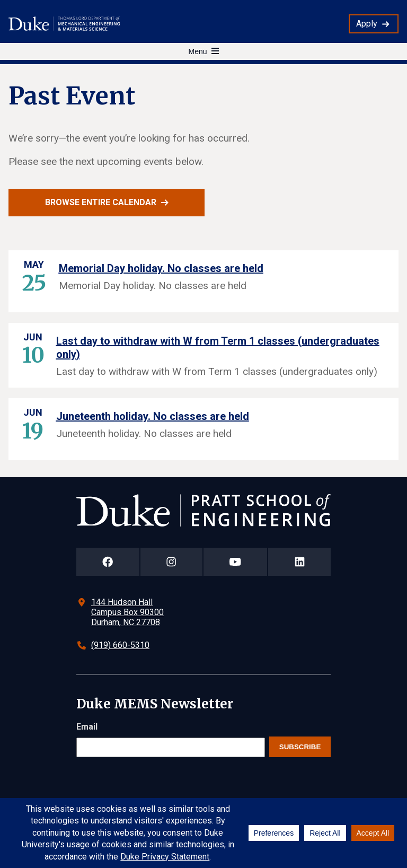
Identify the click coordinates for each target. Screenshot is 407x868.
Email (87, 727)
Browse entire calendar (101, 202)
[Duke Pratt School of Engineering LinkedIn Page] (299, 562)
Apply (367, 24)
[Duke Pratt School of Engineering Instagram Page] (171, 562)
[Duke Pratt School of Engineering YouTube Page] (236, 562)
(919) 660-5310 (120, 645)
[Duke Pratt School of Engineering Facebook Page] (108, 562)
